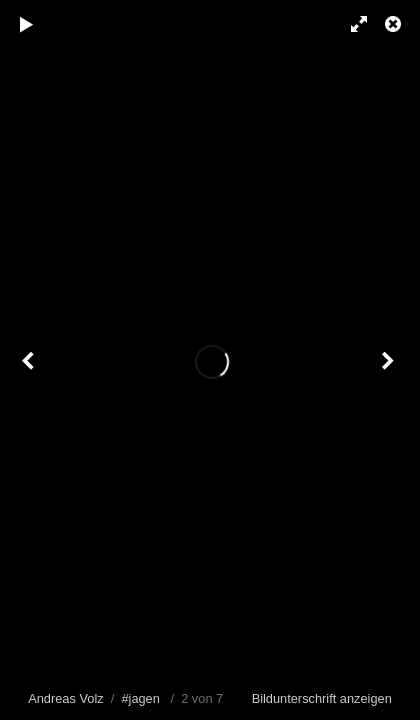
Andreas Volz (65, 698)
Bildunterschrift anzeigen (322, 698)
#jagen (140, 698)
